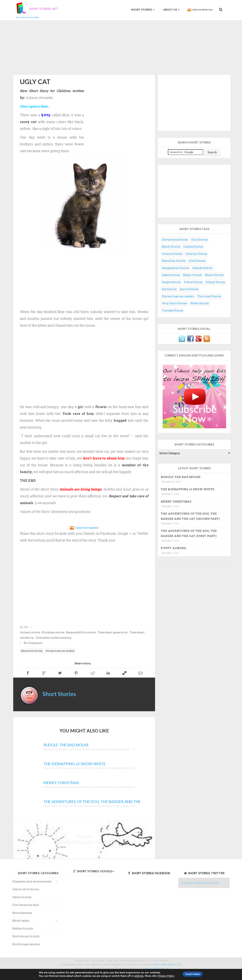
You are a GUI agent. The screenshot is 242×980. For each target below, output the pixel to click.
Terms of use (175, 964)
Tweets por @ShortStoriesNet (200, 883)
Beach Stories (171, 247)
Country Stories (196, 254)
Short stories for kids (26, 936)
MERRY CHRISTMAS (176, 501)
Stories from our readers (60, 651)
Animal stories (30, 632)
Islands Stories (202, 268)
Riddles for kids (23, 928)
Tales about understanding (53, 638)
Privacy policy (160, 964)
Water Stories (199, 303)
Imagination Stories (175, 268)
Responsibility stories (81, 632)
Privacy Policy (161, 976)
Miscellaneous (22, 913)
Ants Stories (199, 240)
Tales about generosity (113, 632)
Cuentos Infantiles (200, 10)
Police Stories (193, 282)
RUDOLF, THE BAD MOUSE (181, 477)
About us (171, 10)
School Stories (215, 282)
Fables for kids (22, 897)
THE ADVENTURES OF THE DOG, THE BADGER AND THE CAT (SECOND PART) (190, 516)
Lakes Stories (171, 275)
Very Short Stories (174, 303)
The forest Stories (209, 296)
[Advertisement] (121, 47)
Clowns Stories (172, 254)
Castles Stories (193, 247)
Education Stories (32, 651)
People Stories (171, 282)
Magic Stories (192, 275)
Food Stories (197, 261)
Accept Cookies (193, 974)
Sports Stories (189, 289)
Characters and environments (32, 881)
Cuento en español (87, 528)
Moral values (21, 921)
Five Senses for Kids (26, 905)
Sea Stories (169, 289)
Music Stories (214, 275)
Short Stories (142, 10)
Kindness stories (53, 632)
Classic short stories (26, 889)
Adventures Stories (175, 240)
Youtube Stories (172, 310)
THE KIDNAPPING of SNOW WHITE (188, 489)
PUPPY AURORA (173, 548)
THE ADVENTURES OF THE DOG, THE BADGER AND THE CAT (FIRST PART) (189, 533)
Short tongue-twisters (26, 944)
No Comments (33, 643)
